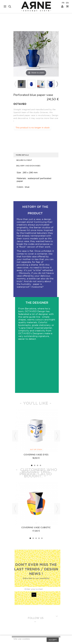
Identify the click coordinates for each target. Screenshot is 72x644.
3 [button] (38, 465)
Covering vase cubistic (36, 527)
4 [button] (40, 465)
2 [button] (35, 465)
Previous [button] (15, 84)
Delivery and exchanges (28, 166)
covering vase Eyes (36, 455)
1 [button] (32, 465)
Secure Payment (24, 160)
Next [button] (57, 84)
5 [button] (42, 538)
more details (22, 155)
